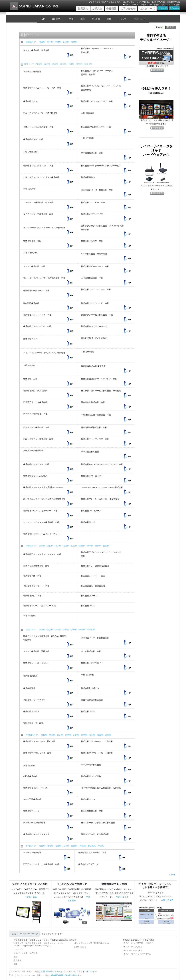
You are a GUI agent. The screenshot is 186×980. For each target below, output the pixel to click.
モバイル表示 (174, 8)
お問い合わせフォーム (51, 971)
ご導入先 (97, 9)
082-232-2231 (71, 975)
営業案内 (84, 8)
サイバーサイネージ (29, 934)
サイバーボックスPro (133, 950)
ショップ (122, 19)
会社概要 (111, 9)
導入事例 (96, 19)
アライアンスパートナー (53, 934)
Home (14, 934)
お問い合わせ (128, 9)
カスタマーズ (147, 9)
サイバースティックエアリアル (137, 954)
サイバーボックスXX (133, 947)
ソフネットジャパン (84, 971)
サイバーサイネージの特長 (25, 953)
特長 (71, 19)
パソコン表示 (163, 8)
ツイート (172, 875)
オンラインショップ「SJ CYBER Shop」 (93, 943)
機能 (82, 19)
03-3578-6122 (57, 975)
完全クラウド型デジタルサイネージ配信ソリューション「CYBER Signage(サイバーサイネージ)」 (38, 944)
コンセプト (57, 19)
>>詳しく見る (31, 897)
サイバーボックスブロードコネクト (139, 943)
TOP (43, 19)
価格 (109, 19)
